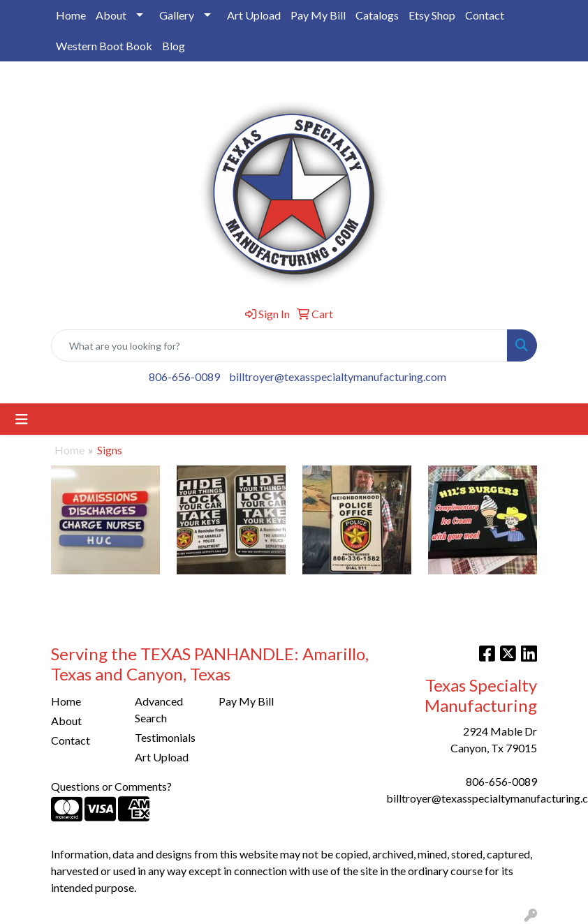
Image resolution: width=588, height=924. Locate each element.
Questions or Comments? (111, 786)
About (111, 15)
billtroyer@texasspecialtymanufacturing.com (338, 377)
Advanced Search (159, 709)
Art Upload (254, 15)
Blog (174, 46)
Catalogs (377, 15)
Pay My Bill (318, 15)
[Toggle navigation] (22, 419)
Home (71, 15)
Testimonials (165, 737)
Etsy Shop (432, 15)
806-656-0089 (184, 377)
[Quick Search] (279, 345)
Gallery (177, 15)
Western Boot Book (104, 46)
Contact (485, 15)
